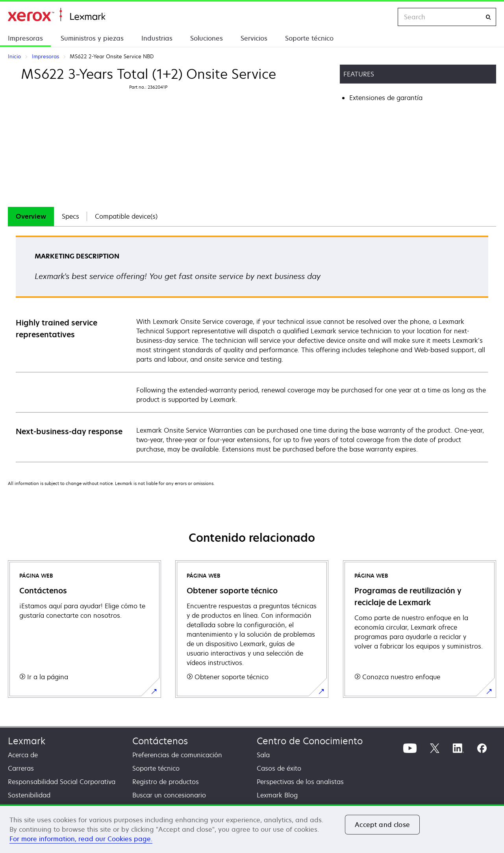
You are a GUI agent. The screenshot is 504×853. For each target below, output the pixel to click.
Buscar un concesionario (169, 795)
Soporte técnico (309, 38)
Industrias (157, 38)
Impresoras (25, 38)
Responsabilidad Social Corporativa (62, 782)
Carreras (21, 768)
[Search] (488, 17)
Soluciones (207, 38)
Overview (31, 216)
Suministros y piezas (92, 38)
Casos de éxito (279, 768)
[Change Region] (384, 17)
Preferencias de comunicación (177, 755)
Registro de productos (166, 782)
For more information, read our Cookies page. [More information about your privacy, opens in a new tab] (81, 839)
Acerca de (23, 755)
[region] (252, 829)
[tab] (31, 217)
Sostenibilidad (29, 795)
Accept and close (382, 825)
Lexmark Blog (277, 795)
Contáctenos (160, 741)
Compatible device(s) (126, 216)
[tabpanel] (252, 348)
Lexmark (27, 741)
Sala (263, 755)
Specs (70, 216)
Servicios (254, 38)
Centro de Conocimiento (310, 741)
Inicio (57, 15)
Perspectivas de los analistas (300, 782)
